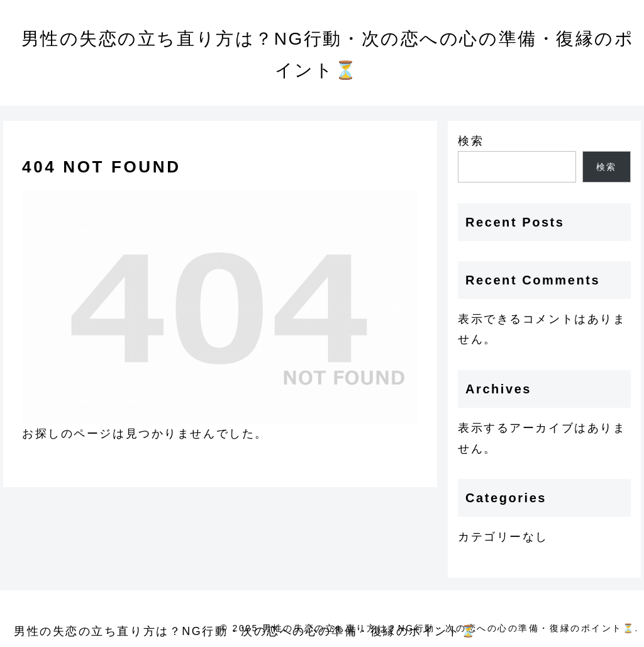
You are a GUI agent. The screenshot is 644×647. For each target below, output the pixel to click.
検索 (471, 141)
